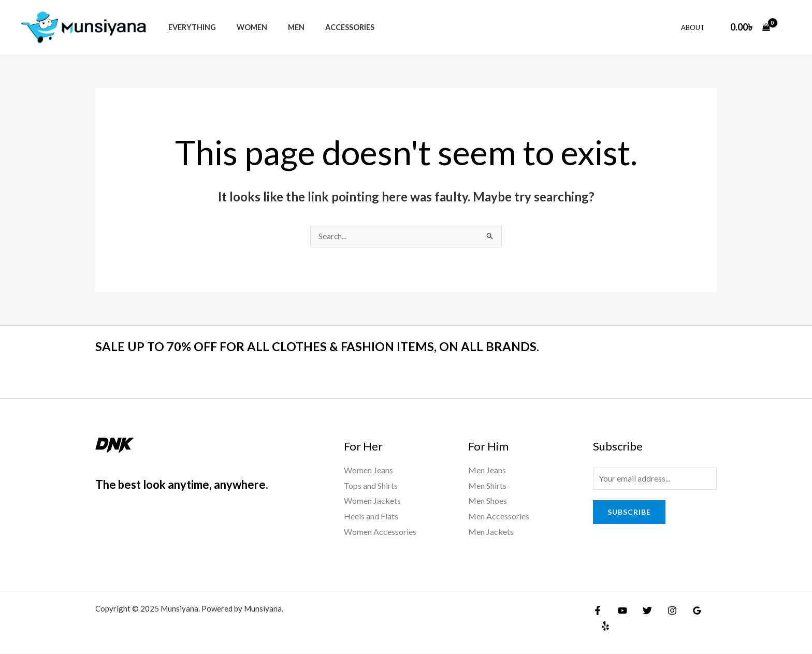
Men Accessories (499, 517)
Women (243, 27)
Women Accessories (380, 532)
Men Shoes (488, 501)
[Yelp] (709, 611)
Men (282, 27)
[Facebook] (598, 611)
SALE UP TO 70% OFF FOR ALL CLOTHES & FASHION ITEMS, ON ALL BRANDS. (336, 346)
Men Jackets (491, 532)
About (697, 27)
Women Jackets (372, 501)
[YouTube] (620, 611)
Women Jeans (368, 470)
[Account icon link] (789, 27)
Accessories (330, 27)
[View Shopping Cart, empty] (750, 27)
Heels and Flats (371, 517)
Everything (189, 27)
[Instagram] (664, 611)
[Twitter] (642, 611)
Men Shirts (487, 486)
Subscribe (629, 513)
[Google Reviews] (687, 611)
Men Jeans (487, 470)
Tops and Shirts (371, 486)
